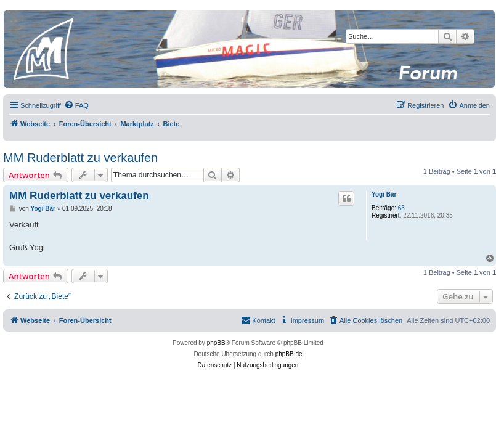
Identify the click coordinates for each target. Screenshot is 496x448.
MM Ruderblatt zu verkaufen (80, 158)
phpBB (216, 343)
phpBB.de (289, 354)
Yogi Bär (384, 194)
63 (401, 208)
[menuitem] (76, 105)
